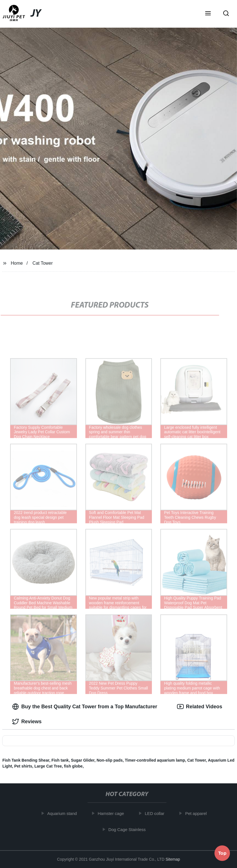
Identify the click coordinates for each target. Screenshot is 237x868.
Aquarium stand (64, 813)
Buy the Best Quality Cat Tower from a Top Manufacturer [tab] (85, 707)
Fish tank (60, 760)
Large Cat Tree (48, 766)
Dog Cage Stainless (129, 829)
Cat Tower (43, 263)
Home (17, 263)
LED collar (157, 813)
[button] (208, 14)
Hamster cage (113, 813)
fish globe (73, 766)
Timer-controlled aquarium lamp (155, 760)
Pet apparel (198, 813)
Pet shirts (23, 766)
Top (222, 853)
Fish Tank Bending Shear (26, 760)
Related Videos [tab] (200, 707)
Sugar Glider (83, 760)
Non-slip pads (110, 760)
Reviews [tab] (27, 722)
